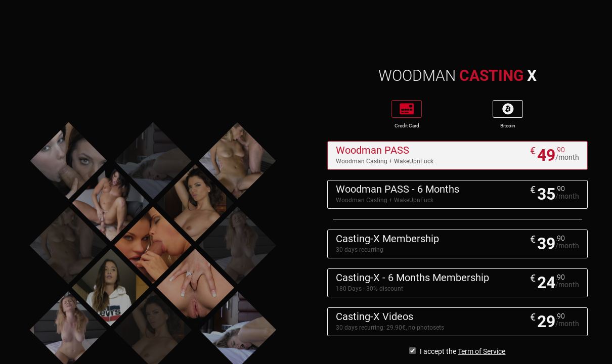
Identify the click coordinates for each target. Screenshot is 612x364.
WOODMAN (457, 76)
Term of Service (482, 351)
